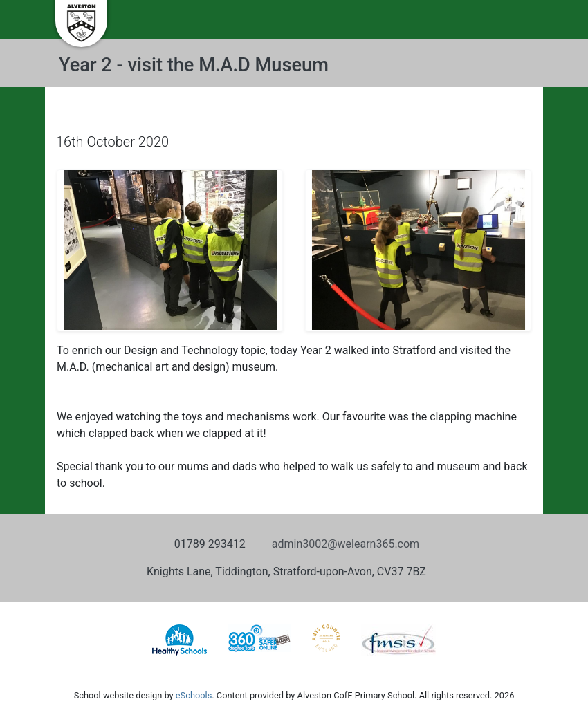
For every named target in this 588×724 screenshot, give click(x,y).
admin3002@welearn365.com (346, 544)
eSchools (194, 695)
